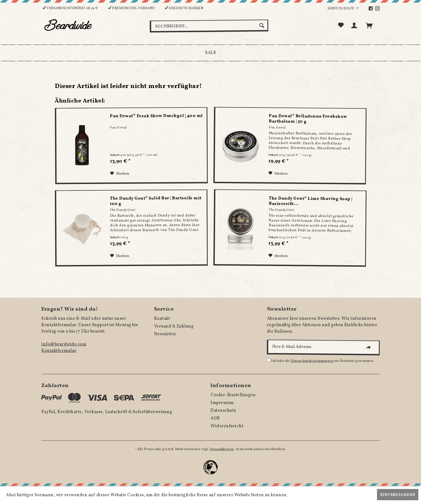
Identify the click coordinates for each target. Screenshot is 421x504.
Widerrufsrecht (227, 426)
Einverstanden (398, 495)
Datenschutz (223, 411)
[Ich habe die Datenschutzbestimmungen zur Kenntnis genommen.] (269, 360)
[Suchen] (262, 25)
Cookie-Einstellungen (233, 395)
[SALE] (210, 53)
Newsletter (165, 334)
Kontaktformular (59, 351)
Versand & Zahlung (174, 326)
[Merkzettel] (341, 25)
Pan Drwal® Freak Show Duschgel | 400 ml (156, 116)
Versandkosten (222, 449)
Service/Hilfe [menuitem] (341, 9)
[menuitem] (371, 9)
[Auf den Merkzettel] (120, 174)
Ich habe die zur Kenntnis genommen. (323, 361)
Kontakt (162, 319)
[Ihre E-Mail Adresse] (323, 347)
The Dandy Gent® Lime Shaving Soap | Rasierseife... (311, 201)
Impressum (222, 403)
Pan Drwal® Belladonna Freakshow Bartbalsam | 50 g (308, 119)
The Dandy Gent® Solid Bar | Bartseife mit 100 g (156, 201)
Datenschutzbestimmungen (312, 361)
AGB (215, 418)
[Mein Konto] (355, 25)
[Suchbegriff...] (209, 26)
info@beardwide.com (64, 344)
